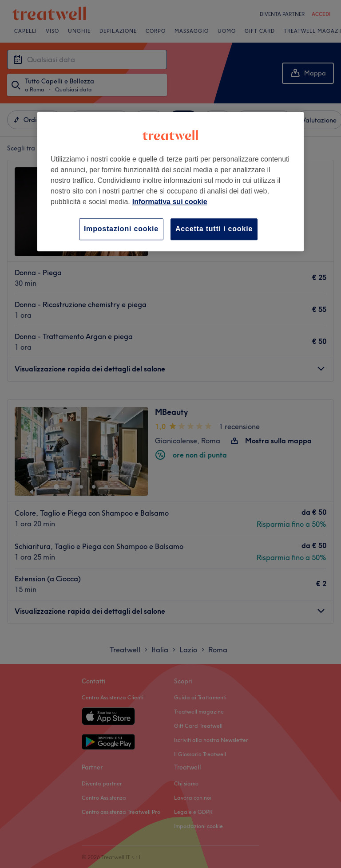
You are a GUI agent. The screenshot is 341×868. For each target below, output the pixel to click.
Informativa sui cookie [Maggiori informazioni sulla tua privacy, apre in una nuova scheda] (170, 202)
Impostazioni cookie (121, 229)
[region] (170, 182)
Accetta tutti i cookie (214, 229)
